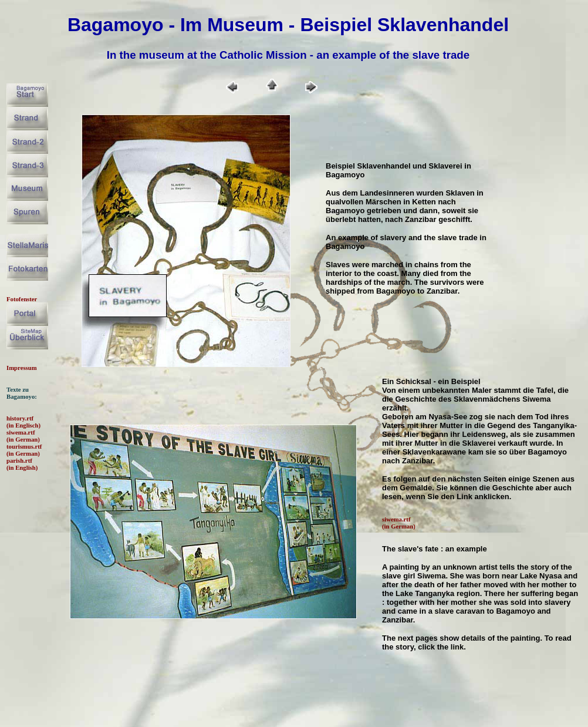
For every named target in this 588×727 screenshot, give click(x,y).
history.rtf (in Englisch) (23, 422)
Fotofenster (22, 299)
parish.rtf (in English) (22, 464)
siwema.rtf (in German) (23, 436)
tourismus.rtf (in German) (24, 450)
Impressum (22, 368)
